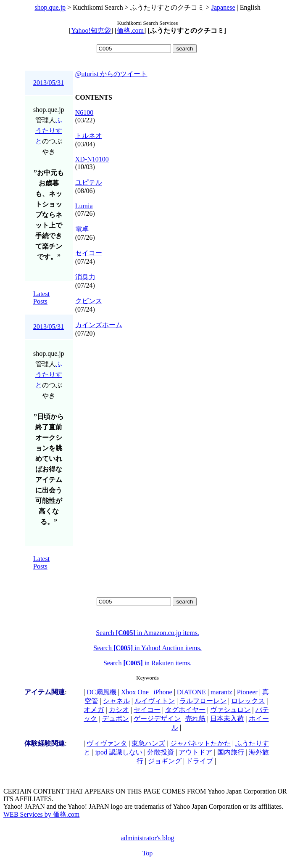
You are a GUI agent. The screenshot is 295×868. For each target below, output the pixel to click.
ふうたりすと (49, 131)
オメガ (94, 710)
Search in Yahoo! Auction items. (147, 648)
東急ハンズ (148, 743)
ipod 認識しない (119, 752)
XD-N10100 (92, 159)
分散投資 (161, 752)
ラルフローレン (203, 701)
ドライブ (200, 761)
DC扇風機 (101, 692)
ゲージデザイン (157, 718)
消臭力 (85, 277)
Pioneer (247, 692)
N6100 (84, 112)
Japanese (223, 7)
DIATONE (191, 692)
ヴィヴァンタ (107, 743)
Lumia (84, 206)
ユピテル (89, 182)
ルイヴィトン (155, 701)
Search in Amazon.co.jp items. (147, 633)
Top (148, 853)
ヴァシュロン (230, 710)
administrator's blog (148, 838)
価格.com (130, 30)
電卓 (82, 229)
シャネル (116, 701)
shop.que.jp (50, 7)
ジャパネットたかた (200, 743)
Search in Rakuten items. (147, 663)
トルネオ (89, 136)
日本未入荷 (227, 718)
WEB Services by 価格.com (41, 814)
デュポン (116, 718)
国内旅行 (231, 752)
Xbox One (135, 692)
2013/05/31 (49, 83)
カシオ (119, 710)
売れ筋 (195, 718)
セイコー (89, 253)
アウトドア (195, 752)
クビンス (89, 301)
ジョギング (165, 761)
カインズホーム (99, 325)
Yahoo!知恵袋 (91, 30)
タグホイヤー (185, 710)
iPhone (163, 692)
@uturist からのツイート (111, 74)
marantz (221, 692)
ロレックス (248, 701)
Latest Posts (41, 298)
